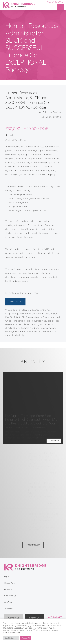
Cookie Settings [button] (11, 638)
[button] (61, 7)
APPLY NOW (15, 301)
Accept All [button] (26, 638)
